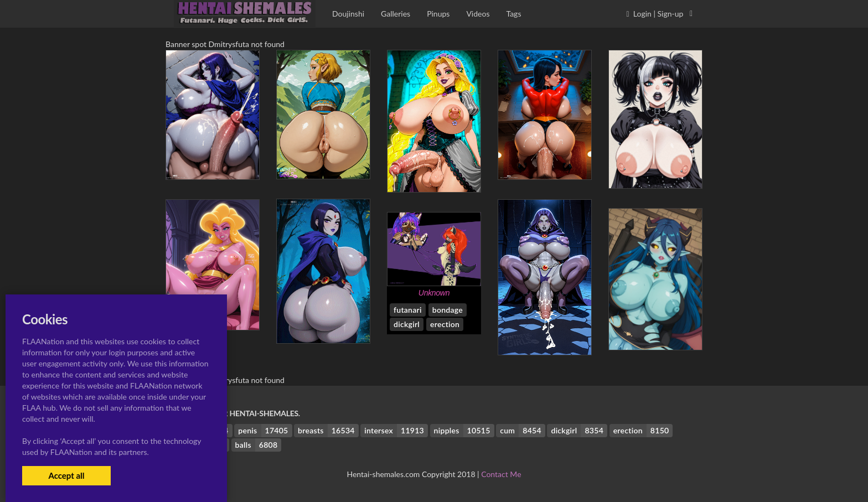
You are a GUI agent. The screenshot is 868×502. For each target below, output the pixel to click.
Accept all (66, 475)
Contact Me (501, 474)
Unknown (434, 293)
